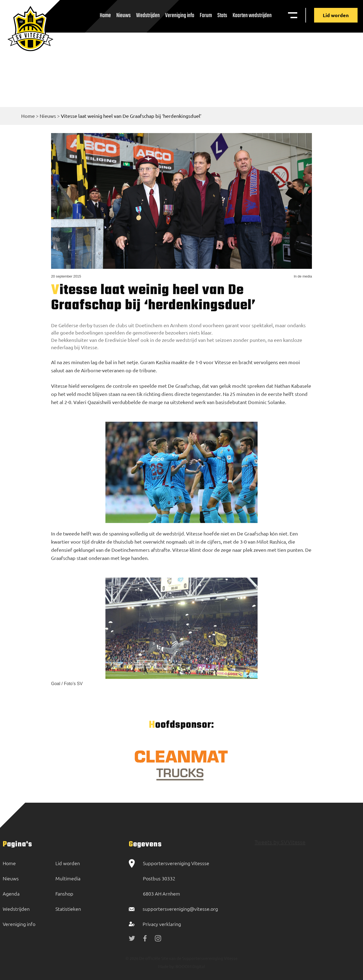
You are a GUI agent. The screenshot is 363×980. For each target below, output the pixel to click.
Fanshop (64, 894)
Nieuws (123, 15)
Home (105, 15)
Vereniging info (180, 15)
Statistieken (68, 909)
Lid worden (336, 15)
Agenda (11, 894)
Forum (206, 15)
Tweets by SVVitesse (280, 842)
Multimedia (68, 878)
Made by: (166, 966)
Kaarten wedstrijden (252, 15)
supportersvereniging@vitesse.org (180, 909)
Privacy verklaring (162, 924)
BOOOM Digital (190, 966)
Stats (222, 15)
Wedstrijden (148, 15)
